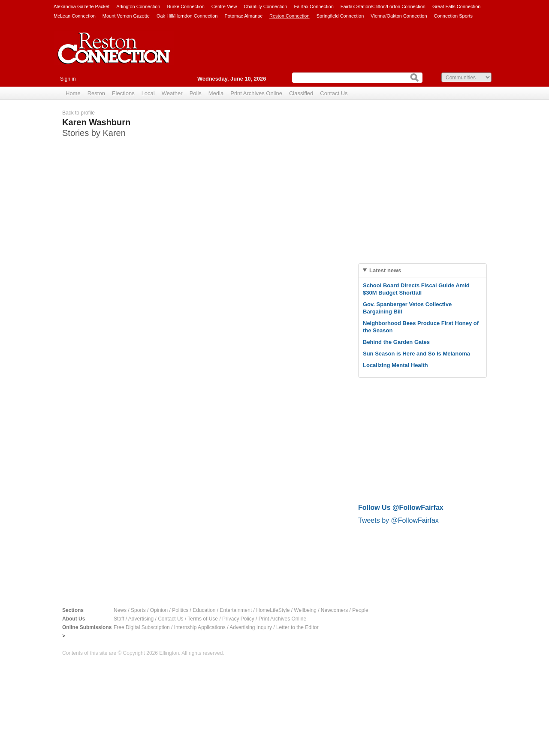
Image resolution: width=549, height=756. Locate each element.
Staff (119, 619)
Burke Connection (186, 6)
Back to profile (78, 113)
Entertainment (236, 610)
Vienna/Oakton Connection (399, 16)
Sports (138, 610)
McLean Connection (75, 16)
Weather (172, 93)
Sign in (68, 79)
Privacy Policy (238, 619)
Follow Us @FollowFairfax (401, 508)
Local (148, 93)
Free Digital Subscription (142, 627)
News (120, 610)
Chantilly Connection (266, 6)
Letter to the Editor (297, 627)
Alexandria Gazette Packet (81, 6)
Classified (301, 93)
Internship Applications (200, 627)
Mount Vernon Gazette (126, 16)
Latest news (385, 270)
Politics (180, 610)
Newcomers (334, 610)
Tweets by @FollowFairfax (398, 520)
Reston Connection (290, 16)
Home (73, 93)
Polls (196, 93)
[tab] (422, 270)
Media (216, 93)
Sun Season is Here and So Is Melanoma (416, 354)
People (360, 610)
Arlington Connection (138, 6)
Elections (123, 93)
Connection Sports (454, 16)
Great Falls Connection (457, 6)
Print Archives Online (256, 93)
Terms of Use (203, 619)
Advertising (141, 619)
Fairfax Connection (314, 6)
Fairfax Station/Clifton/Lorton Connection (383, 6)
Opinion (159, 610)
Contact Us (334, 93)
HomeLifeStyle (273, 610)
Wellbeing (305, 610)
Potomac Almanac (243, 16)
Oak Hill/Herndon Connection (187, 16)
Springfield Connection (340, 16)
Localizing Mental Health (395, 365)
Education (204, 610)
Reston (96, 93)
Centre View (224, 6)
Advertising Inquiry (251, 627)
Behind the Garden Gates (396, 342)
